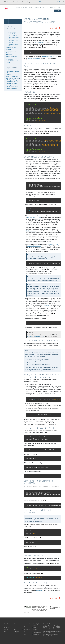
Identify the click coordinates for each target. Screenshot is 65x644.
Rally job (11, 42)
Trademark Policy (37, 633)
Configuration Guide (11, 51)
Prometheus (10, 73)
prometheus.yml (46, 305)
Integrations (9, 55)
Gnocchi (9, 75)
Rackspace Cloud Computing (50, 636)
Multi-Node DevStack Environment (36, 337)
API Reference (9, 59)
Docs (55, 8)
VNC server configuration (14, 87)
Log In (57, 11)
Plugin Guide (9, 53)
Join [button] (59, 8)
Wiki (25, 635)
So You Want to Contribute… (16, 36)
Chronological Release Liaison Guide (18, 44)
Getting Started (27, 630)
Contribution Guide (10, 34)
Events (15, 628)
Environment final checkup (14, 88)
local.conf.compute (53, 216)
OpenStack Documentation (15, 21)
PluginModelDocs (39, 42)
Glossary (8, 63)
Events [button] (31, 8)
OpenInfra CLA (37, 636)
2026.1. (41, 2)
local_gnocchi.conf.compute (34, 218)
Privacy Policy (37, 634)
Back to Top (58, 2)
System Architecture (11, 32)
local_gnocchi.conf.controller (34, 246)
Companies (16, 631)
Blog (52, 8)
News (5, 633)
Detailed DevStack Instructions (49, 56)
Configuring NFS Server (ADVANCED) (17, 82)
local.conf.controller (53, 244)
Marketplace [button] (45, 8)
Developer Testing (14, 41)
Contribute (16, 633)
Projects (6, 626)
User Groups (17, 626)
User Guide (9, 49)
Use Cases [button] (25, 8)
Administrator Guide (11, 48)
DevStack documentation (34, 58)
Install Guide (9, 46)
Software (18, 8)
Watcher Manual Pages (12, 56)
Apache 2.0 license (49, 633)
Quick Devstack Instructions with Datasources (17, 71)
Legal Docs (36, 628)
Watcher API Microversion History (14, 61)
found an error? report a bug (55, 608)
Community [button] (37, 8)
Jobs (15, 630)
